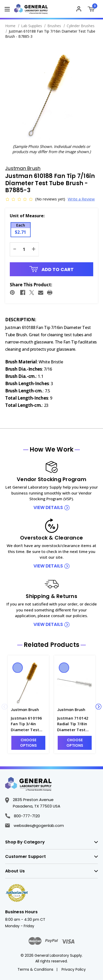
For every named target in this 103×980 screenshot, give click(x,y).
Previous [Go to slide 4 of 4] (5, 707)
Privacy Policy (74, 969)
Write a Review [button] (77, 199)
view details (48, 507)
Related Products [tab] (51, 645)
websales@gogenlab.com (35, 825)
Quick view (18, 668)
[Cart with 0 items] (93, 10)
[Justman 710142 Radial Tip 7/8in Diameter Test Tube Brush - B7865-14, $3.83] (75, 682)
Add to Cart (51, 269)
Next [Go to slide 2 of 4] (98, 707)
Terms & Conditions (35, 969)
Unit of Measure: (27, 216)
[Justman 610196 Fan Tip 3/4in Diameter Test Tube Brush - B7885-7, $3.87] (28, 682)
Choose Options (28, 743)
